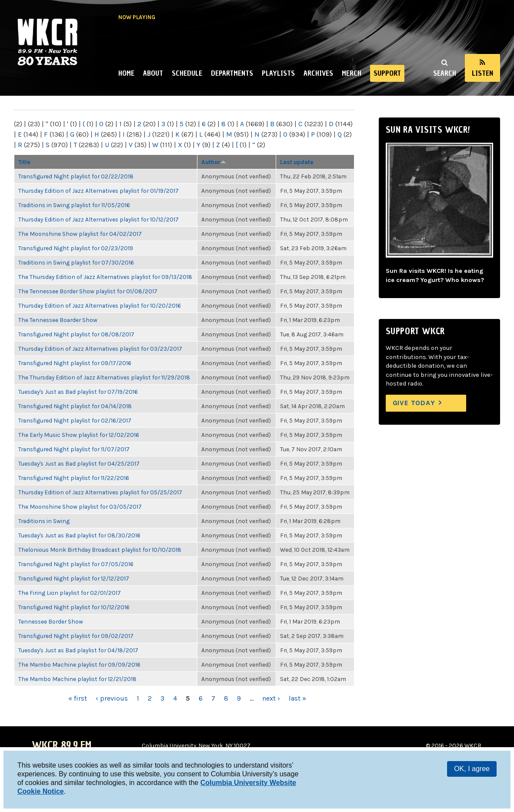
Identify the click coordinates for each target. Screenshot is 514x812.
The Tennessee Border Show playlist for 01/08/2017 (88, 291)
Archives (318, 73)
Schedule (187, 73)
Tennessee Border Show (51, 621)
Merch (352, 73)
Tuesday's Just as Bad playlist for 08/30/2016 (79, 535)
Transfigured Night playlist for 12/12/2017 (74, 578)
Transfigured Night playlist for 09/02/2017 (76, 636)
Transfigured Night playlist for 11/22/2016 (74, 478)
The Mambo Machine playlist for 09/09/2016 (79, 664)
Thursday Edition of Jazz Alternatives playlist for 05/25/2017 (100, 492)
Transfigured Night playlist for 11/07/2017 (74, 449)
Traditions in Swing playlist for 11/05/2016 (74, 205)
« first (78, 698)
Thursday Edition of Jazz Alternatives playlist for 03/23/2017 (100, 349)
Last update (297, 162)
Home (126, 73)
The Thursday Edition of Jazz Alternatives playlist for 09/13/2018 (105, 277)
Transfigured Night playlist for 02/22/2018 (76, 176)
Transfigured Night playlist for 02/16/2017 (75, 420)
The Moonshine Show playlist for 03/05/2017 (80, 507)
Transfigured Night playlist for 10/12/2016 (74, 607)
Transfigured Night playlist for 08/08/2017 (76, 334)
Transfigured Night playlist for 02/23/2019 (76, 248)
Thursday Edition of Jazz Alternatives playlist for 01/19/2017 (98, 191)
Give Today (414, 403)
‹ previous (112, 698)
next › (271, 698)
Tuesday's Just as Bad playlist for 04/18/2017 (78, 650)
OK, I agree (472, 769)
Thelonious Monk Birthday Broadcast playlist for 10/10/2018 (100, 550)
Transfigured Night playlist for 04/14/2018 (75, 406)
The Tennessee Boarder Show (58, 320)
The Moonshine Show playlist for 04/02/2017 (80, 234)
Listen (482, 73)
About (153, 73)
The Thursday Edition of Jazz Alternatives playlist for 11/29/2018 (104, 377)
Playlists (278, 73)
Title (24, 162)
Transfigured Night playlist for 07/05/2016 (76, 564)
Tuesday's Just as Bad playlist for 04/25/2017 (79, 463)
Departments (232, 73)
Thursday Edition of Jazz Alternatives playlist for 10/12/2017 (98, 219)
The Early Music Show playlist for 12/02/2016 (79, 435)
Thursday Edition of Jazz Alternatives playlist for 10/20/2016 (100, 305)
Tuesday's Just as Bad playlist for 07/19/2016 (78, 392)
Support (387, 73)
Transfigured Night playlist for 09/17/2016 (75, 363)
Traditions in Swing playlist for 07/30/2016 (76, 262)
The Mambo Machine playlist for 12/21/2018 (77, 679)
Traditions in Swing (44, 521)
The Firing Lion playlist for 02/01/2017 (70, 593)
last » (297, 698)
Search (445, 73)
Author (214, 162)
